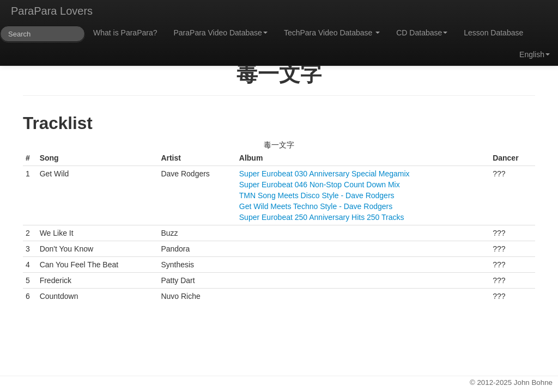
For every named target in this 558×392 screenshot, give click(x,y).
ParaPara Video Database (221, 33)
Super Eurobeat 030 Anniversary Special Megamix (325, 174)
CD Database (422, 33)
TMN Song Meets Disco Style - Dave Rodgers (317, 195)
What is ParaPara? (125, 33)
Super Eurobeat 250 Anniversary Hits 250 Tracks (322, 217)
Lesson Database (493, 33)
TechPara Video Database (332, 33)
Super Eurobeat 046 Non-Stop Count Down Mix (320, 185)
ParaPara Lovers (52, 11)
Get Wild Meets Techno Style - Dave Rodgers (316, 206)
